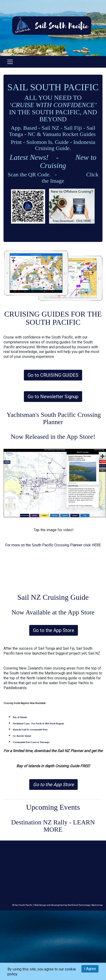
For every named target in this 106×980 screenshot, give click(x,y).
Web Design (40, 905)
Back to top (97, 905)
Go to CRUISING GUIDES (53, 375)
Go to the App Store (54, 630)
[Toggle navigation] (10, 62)
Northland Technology (79, 905)
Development (58, 905)
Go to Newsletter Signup (53, 397)
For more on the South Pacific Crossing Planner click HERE (53, 545)
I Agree (90, 969)
